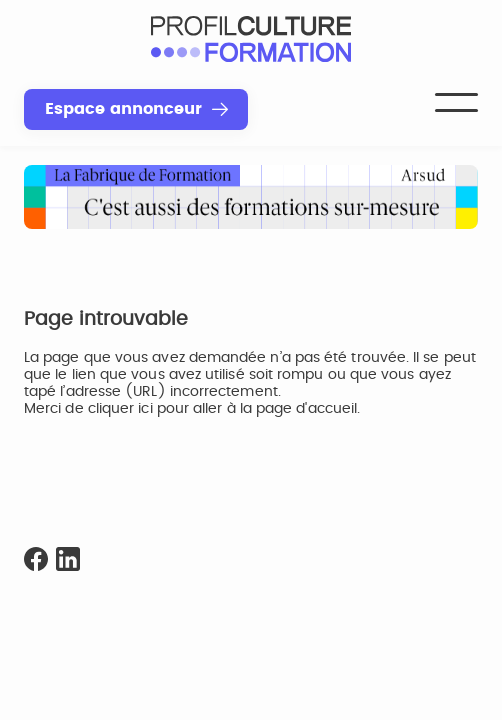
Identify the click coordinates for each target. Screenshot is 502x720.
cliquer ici (120, 409)
